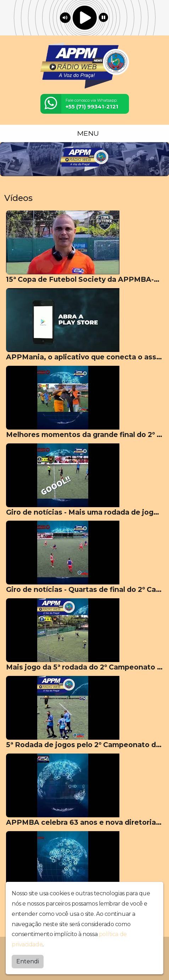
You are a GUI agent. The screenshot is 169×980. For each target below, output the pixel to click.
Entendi (28, 961)
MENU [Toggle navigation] (85, 133)
